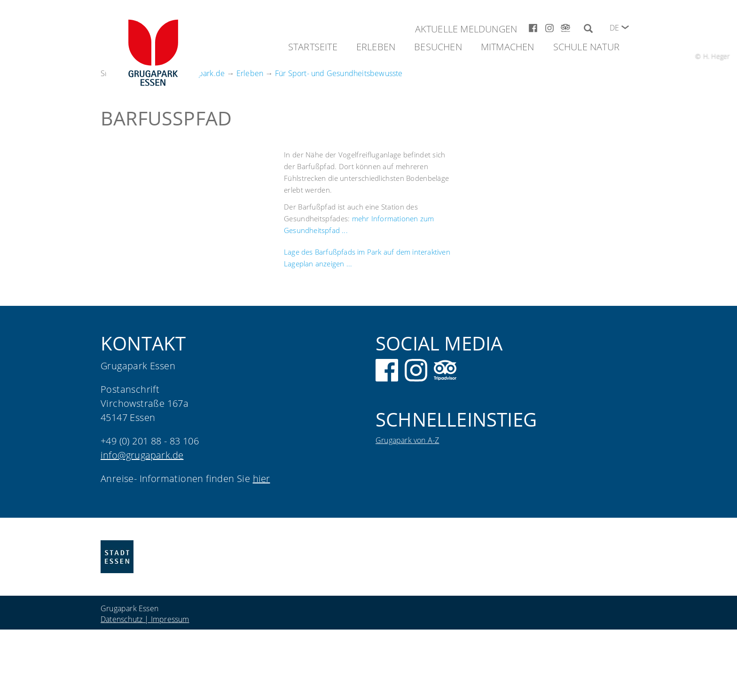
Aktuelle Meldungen (466, 29)
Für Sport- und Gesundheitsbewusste (339, 73)
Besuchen (438, 47)
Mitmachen (508, 47)
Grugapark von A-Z (407, 440)
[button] (625, 27)
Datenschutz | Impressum (145, 619)
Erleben (376, 47)
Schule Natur (586, 47)
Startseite (313, 47)
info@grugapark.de (142, 455)
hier (262, 478)
